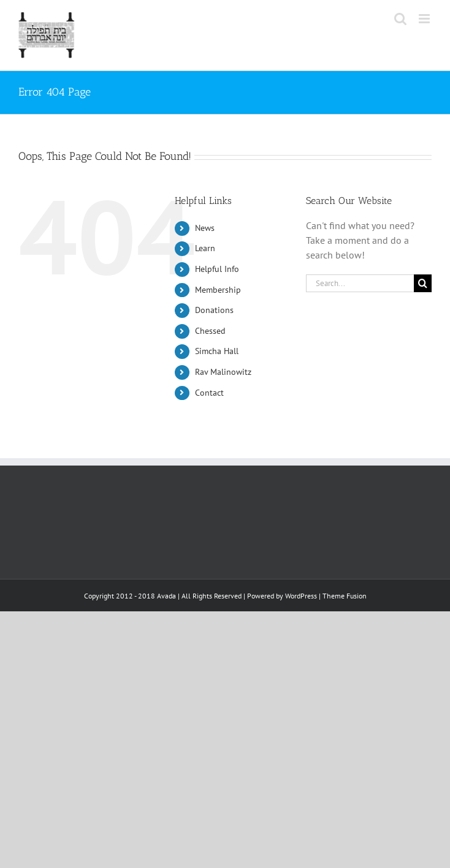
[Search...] (360, 283)
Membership (218, 290)
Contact (209, 393)
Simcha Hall (217, 351)
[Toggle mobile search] (400, 19)
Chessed (210, 331)
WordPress (301, 596)
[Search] (423, 283)
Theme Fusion (345, 596)
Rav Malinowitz (223, 372)
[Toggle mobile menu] (425, 19)
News (205, 228)
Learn (205, 248)
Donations (214, 310)
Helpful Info (217, 269)
